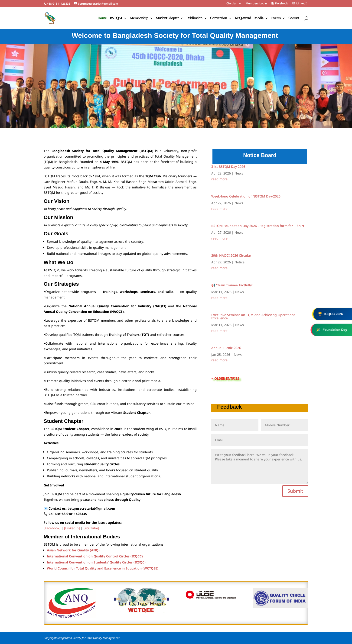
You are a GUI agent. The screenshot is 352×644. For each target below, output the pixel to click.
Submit (295, 491)
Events (276, 18)
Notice (240, 262)
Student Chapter (167, 18)
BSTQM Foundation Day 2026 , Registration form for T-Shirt (258, 226)
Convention (218, 18)
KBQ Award (243, 18)
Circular (232, 4)
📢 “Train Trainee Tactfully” (232, 285)
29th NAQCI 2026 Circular (231, 255)
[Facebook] (52, 528)
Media (259, 18)
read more (219, 179)
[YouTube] (91, 528)
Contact (294, 18)
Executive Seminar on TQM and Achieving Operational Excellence (254, 316)
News (239, 173)
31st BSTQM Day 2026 (228, 167)
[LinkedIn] (72, 528)
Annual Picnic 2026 (226, 348)
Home (102, 18)
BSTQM (116, 18)
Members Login (256, 4)
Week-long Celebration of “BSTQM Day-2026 (246, 196)
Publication (194, 18)
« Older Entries (225, 378)
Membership (139, 18)
